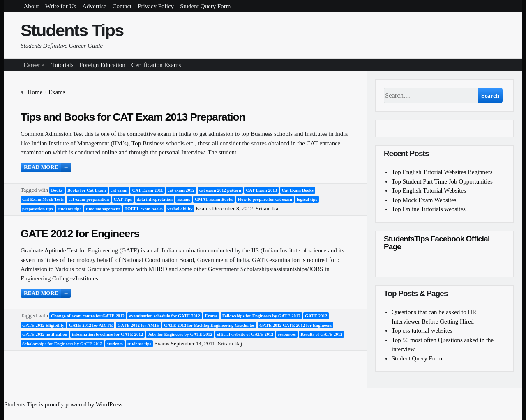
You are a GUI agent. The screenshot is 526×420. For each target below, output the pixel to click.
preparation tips (38, 209)
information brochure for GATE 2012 (107, 334)
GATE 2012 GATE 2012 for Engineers (295, 325)
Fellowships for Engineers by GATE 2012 (261, 316)
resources (287, 334)
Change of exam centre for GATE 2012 (88, 316)
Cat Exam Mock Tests (43, 199)
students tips (69, 209)
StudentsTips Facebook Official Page (437, 243)
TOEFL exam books (144, 209)
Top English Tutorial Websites (429, 190)
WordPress (109, 404)
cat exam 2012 (181, 190)
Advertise (94, 6)
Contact (122, 6)
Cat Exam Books (298, 190)
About (32, 6)
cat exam (119, 190)
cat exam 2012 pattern (220, 190)
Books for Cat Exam (87, 190)
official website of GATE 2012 (245, 334)
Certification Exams (156, 65)
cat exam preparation (89, 199)
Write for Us (61, 6)
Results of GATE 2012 (321, 334)
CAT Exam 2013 (261, 190)
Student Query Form (205, 6)
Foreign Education (103, 65)
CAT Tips (123, 199)
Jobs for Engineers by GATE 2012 (180, 334)
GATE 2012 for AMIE (138, 325)
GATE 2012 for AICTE (91, 325)
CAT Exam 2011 (147, 190)
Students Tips (72, 30)
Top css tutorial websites (422, 330)
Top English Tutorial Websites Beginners (442, 172)
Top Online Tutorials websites (429, 209)
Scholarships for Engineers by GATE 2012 (62, 344)
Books (57, 190)
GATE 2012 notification (45, 334)
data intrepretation (155, 199)
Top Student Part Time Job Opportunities (442, 181)
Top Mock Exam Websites (424, 200)
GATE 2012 (316, 316)
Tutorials (62, 65)
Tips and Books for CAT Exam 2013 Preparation (133, 117)
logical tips (307, 199)
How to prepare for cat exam (265, 199)
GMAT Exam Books (214, 199)
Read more (47, 167)
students (115, 344)
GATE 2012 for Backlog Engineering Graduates (209, 325)
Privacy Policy (156, 6)
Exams (183, 199)
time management (103, 209)
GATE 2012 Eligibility (43, 325)
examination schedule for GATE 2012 (164, 316)
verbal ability (180, 209)
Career (32, 65)
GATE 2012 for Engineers (80, 234)
